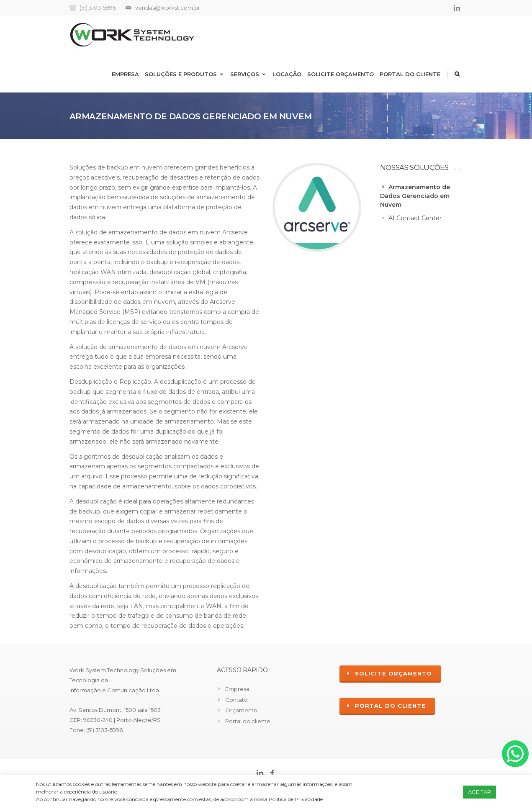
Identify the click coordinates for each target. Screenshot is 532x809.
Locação (287, 74)
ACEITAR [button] (479, 792)
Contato (236, 700)
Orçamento (241, 710)
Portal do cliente (410, 74)
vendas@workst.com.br (168, 8)
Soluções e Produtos (185, 74)
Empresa (125, 74)
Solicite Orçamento (341, 74)
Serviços (248, 74)
